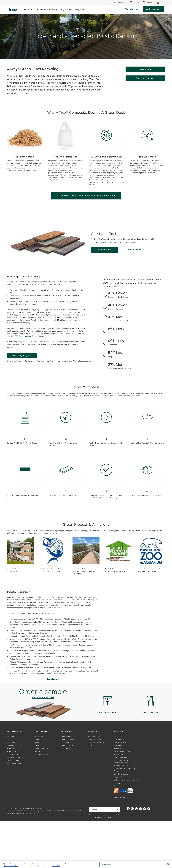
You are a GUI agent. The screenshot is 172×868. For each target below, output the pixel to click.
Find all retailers (119, 798)
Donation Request (41, 754)
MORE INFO (118, 731)
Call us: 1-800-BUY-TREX (123, 751)
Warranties (11, 748)
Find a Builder (132, 9)
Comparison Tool (67, 748)
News (37, 742)
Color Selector (66, 742)
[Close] (168, 864)
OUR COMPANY (41, 731)
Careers (38, 739)
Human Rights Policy (121, 757)
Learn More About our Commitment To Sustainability (86, 195)
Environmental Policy (121, 766)
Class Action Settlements (16, 757)
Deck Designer (67, 736)
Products (28, 9)
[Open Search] (134, 2)
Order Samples (153, 9)
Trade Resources (93, 736)
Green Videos (145, 69)
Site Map (117, 786)
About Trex (39, 736)
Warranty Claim (12, 751)
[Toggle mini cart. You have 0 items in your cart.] (160, 2)
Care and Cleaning (14, 763)
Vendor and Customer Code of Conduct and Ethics (125, 761)
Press (37, 745)
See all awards (53, 679)
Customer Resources (15, 745)
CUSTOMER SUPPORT (16, 731)
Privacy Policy (119, 739)
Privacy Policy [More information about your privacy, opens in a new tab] (57, 866)
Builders (90, 745)
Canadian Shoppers (121, 774)
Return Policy (118, 736)
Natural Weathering (14, 760)
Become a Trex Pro (94, 739)
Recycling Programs (145, 78)
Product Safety (12, 754)
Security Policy (119, 754)
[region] (86, 864)
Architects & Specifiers (96, 742)
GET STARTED (67, 731)
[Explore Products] (105, 250)
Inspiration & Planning (46, 9)
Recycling (38, 751)
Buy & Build (66, 9)
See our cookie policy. (11, 866)
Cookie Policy (119, 745)
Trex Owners (12, 742)
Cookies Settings (120, 742)
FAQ (9, 739)
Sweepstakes (118, 748)
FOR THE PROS (93, 731)
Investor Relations (41, 748)
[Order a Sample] (134, 250)
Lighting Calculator (68, 745)
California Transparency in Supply (126, 780)
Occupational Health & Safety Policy (124, 770)
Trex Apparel (118, 783)
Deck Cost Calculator (69, 739)
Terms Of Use (119, 777)
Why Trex (80, 9)
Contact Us (11, 736)
